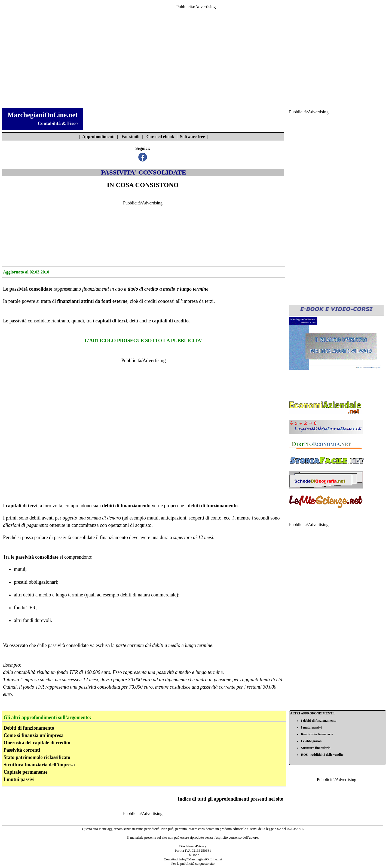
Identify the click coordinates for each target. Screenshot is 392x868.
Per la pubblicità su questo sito (193, 864)
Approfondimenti (98, 137)
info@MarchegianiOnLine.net (201, 859)
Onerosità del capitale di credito (37, 743)
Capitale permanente (25, 772)
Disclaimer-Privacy (193, 846)
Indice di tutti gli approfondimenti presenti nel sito (231, 799)
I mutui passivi (19, 779)
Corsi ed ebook (160, 137)
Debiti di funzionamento (29, 728)
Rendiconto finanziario (317, 734)
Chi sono (193, 855)
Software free (192, 137)
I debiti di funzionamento (319, 721)
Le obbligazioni (312, 741)
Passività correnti (22, 750)
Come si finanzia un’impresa (33, 735)
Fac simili (130, 137)
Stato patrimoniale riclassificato (37, 757)
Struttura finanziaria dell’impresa (39, 765)
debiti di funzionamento (213, 506)
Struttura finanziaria (316, 748)
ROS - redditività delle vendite (322, 755)
